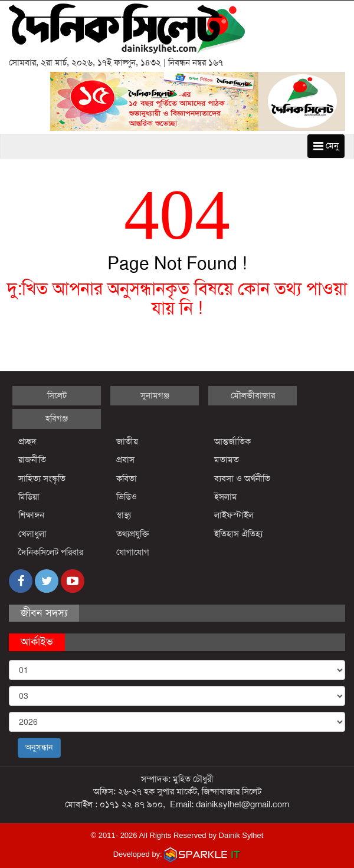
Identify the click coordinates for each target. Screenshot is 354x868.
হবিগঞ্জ (57, 418)
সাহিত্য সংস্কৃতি (42, 478)
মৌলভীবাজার (253, 395)
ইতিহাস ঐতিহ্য (239, 534)
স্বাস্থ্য (124, 515)
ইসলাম (226, 497)
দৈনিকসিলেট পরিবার (51, 552)
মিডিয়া (29, 497)
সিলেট (57, 395)
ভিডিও (127, 497)
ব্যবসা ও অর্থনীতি (242, 478)
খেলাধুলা (32, 534)
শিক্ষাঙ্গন (31, 515)
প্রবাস (125, 460)
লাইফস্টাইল (234, 515)
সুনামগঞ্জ (155, 395)
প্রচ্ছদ (27, 441)
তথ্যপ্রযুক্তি (133, 534)
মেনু (326, 146)
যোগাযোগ (133, 552)
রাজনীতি (32, 460)
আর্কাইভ (37, 642)
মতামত (227, 460)
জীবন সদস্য (44, 613)
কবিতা (127, 478)
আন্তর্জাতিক (232, 441)
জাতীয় (127, 441)
